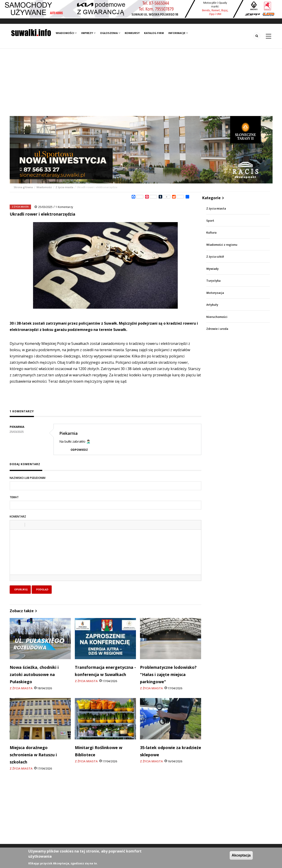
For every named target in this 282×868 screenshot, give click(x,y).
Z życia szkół (215, 257)
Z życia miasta (64, 187)
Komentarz (18, 517)
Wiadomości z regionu (222, 245)
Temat (14, 497)
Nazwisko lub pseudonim (28, 478)
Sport (210, 221)
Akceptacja (241, 855)
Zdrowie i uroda (217, 329)
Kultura (211, 233)
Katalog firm (154, 33)
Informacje (178, 33)
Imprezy (88, 33)
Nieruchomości (217, 317)
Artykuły (212, 305)
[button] (15, 525)
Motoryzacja (215, 293)
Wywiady (212, 269)
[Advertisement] (141, 82)
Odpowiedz (79, 450)
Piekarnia (69, 433)
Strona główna (24, 187)
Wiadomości (66, 33)
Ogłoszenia (110, 33)
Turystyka (213, 281)
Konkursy (132, 33)
